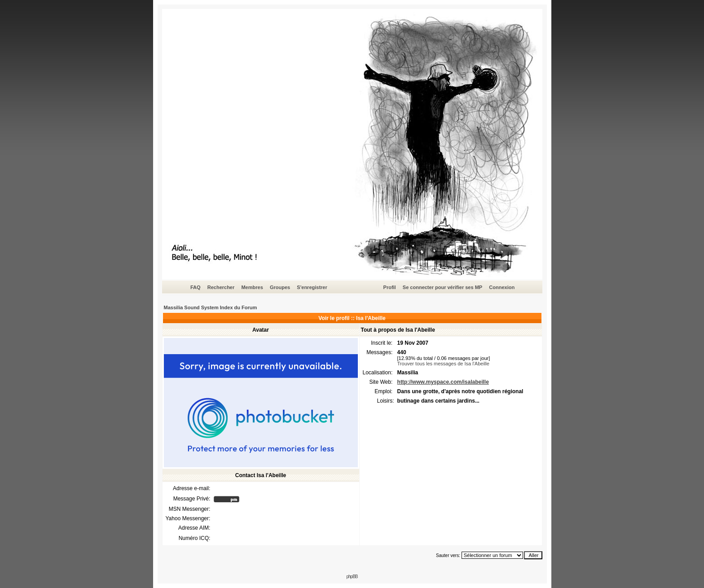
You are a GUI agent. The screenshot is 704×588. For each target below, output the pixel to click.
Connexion (502, 287)
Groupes (280, 287)
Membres (252, 287)
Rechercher (221, 287)
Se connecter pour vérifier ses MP (442, 287)
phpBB (352, 577)
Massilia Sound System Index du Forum (211, 307)
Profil (390, 287)
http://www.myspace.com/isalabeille (443, 382)
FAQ (196, 287)
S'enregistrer (312, 287)
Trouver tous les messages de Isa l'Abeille (443, 364)
